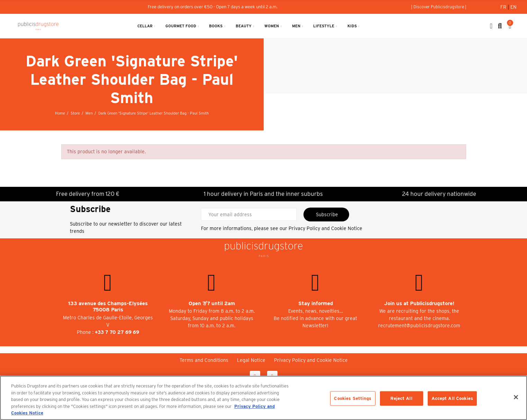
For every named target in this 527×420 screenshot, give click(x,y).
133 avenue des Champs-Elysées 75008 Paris (108, 307)
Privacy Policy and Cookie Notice (325, 228)
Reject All (401, 398)
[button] (439, 7)
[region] (263, 398)
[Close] (516, 397)
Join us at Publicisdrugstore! (419, 303)
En (514, 7)
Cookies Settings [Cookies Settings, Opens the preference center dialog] (353, 398)
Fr (504, 7)
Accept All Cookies (452, 398)
